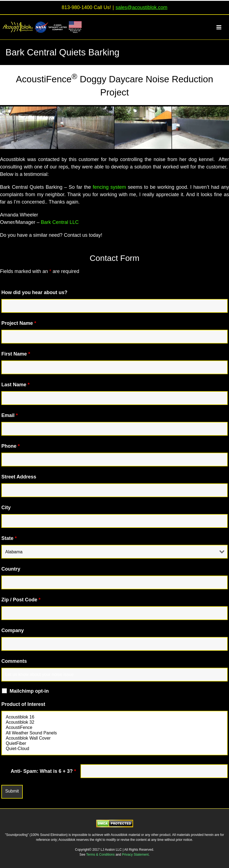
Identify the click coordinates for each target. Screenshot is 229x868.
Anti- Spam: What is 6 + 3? (43, 771)
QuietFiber (114, 744)
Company (13, 630)
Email (10, 415)
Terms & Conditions (101, 855)
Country (11, 569)
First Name (16, 354)
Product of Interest (23, 704)
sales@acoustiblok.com (141, 7)
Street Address (19, 477)
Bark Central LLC (60, 222)
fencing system (109, 187)
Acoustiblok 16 (114, 717)
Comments (14, 661)
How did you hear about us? (34, 292)
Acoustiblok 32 (114, 722)
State (9, 538)
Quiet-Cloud (114, 749)
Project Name (19, 323)
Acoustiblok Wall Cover (114, 738)
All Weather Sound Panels (114, 733)
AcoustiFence (114, 728)
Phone (11, 446)
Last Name (15, 385)
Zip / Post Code (21, 600)
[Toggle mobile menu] (222, 27)
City (6, 508)
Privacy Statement (135, 855)
